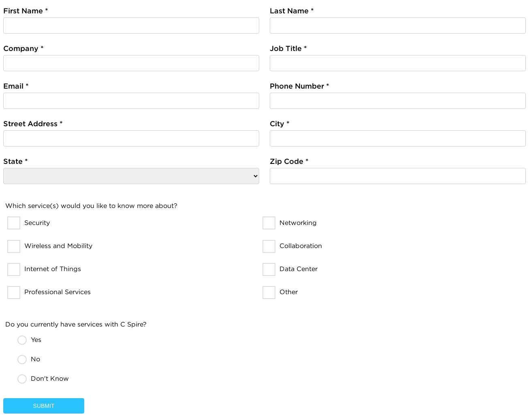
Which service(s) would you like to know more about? (91, 206)
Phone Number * (300, 86)
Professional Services (58, 292)
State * (16, 161)
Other (289, 292)
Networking (298, 223)
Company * (23, 48)
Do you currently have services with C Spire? (76, 324)
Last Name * (292, 11)
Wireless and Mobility (58, 246)
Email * (16, 86)
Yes (36, 340)
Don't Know (50, 379)
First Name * (26, 11)
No (35, 359)
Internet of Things (53, 269)
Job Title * (288, 48)
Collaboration (301, 246)
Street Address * (33, 124)
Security (37, 223)
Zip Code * (289, 161)
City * (280, 124)
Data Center (299, 269)
